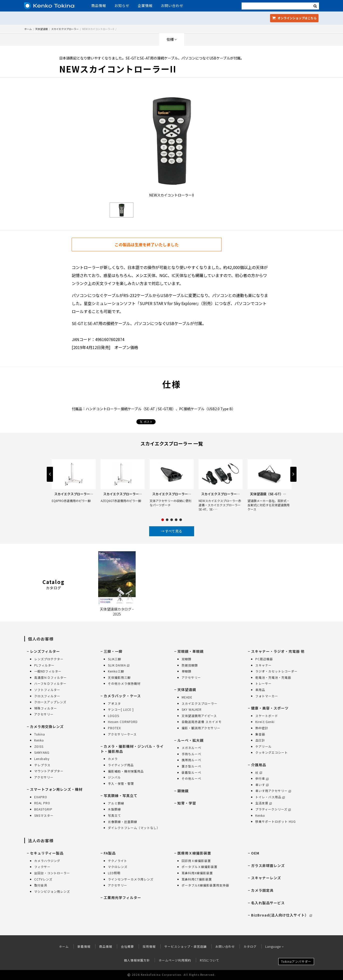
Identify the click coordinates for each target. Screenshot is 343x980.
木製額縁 (114, 809)
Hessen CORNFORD (123, 722)
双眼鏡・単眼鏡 (190, 651)
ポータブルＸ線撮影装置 (199, 867)
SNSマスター (44, 815)
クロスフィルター (47, 696)
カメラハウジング (47, 861)
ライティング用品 (121, 765)
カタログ (250, 946)
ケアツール (263, 746)
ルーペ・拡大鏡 (190, 740)
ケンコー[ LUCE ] (121, 709)
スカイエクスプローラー (65, 29)
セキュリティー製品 (47, 853)
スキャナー (263, 665)
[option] (172, 146)
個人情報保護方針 (137, 960)
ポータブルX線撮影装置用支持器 (205, 885)
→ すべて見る (171, 531)
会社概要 (127, 946)
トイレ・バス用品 (270, 797)
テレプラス (42, 765)
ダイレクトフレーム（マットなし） (134, 828)
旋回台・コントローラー (52, 873)
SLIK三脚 (115, 659)
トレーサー (263, 683)
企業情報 (145, 5)
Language (275, 946)
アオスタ (114, 703)
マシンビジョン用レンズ (52, 891)
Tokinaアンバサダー (296, 961)
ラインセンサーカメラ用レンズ (131, 879)
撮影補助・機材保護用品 (126, 771)
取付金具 (41, 885)
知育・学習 (187, 803)
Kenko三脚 (116, 671)
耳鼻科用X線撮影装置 (197, 873)
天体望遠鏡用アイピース (199, 716)
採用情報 (149, 946)
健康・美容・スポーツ (270, 708)
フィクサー (42, 867)
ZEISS (39, 746)
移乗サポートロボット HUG (276, 821)
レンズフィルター (45, 651)
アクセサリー (44, 714)
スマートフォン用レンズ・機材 (56, 789)
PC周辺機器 (264, 659)
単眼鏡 (186, 671)
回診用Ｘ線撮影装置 (196, 861)
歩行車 (262, 778)
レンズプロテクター (49, 659)
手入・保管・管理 (121, 783)
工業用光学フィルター (122, 897)
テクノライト (118, 861)
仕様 (172, 39)
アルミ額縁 (116, 803)
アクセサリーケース (122, 734)
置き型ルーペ (191, 766)
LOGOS (114, 716)
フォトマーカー (267, 696)
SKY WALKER (192, 709)
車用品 (260, 690)
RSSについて (209, 960)
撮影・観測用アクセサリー (201, 728)
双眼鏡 (186, 659)
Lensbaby (42, 759)
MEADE (187, 697)
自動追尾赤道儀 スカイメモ (202, 722)
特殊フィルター (46, 708)
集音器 (260, 734)
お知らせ (122, 5)
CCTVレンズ (43, 879)
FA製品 (110, 853)
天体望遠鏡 (41, 29)
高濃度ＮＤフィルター (50, 677)
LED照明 (114, 873)
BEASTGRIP (43, 809)
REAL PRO (42, 803)
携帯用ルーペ (191, 760)
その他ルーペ (191, 778)
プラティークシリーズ (273, 809)
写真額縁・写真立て (121, 795)
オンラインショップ (294, 18)
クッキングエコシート (272, 752)
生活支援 (264, 803)
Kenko (39, 740)
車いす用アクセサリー (273, 791)
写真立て (114, 815)
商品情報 (99, 5)
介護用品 (259, 765)
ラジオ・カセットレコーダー (276, 671)
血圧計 (260, 740)
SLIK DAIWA (119, 665)
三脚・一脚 (113, 651)
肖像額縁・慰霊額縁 (123, 822)
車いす (262, 785)
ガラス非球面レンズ (268, 865)
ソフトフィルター (47, 690)
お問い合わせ (172, 5)
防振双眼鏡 (190, 665)
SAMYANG (42, 752)
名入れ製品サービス (268, 903)
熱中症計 (262, 728)
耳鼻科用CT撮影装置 (197, 879)
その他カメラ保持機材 (124, 683)
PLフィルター (44, 665)
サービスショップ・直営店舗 (185, 946)
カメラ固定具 (262, 890)
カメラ (113, 759)
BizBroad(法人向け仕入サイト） (282, 915)
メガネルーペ (191, 748)
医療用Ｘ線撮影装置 (194, 853)
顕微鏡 (183, 791)
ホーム (28, 29)
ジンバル (114, 777)
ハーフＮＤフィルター (50, 683)
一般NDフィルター (48, 671)
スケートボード (267, 716)
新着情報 (84, 946)
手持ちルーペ (191, 754)
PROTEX (114, 728)
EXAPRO (41, 797)
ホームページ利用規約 (175, 960)
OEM (255, 853)
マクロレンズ (118, 867)
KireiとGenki (265, 722)
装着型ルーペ (191, 772)
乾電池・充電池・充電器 (273, 677)
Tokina (40, 734)
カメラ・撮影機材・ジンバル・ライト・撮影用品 (132, 749)
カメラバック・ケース (122, 696)
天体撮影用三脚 (119, 677)
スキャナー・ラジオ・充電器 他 (278, 651)
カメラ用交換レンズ (47, 726)
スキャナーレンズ (266, 878)
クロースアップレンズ (50, 702)
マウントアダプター (49, 771)
